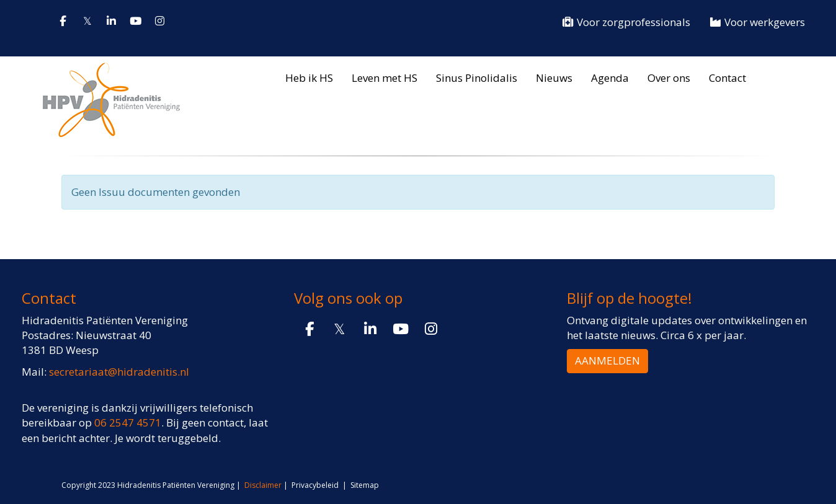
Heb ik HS (309, 78)
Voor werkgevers (757, 22)
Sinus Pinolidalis (477, 78)
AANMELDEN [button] (607, 360)
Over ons (669, 78)
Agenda (610, 78)
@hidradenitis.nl (119, 372)
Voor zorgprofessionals (626, 22)
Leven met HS (385, 78)
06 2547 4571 (128, 422)
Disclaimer (263, 485)
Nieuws (554, 78)
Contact (727, 78)
